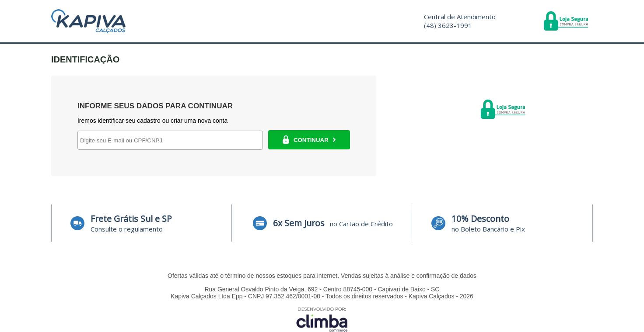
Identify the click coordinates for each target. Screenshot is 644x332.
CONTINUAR (309, 140)
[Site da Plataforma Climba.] (322, 319)
